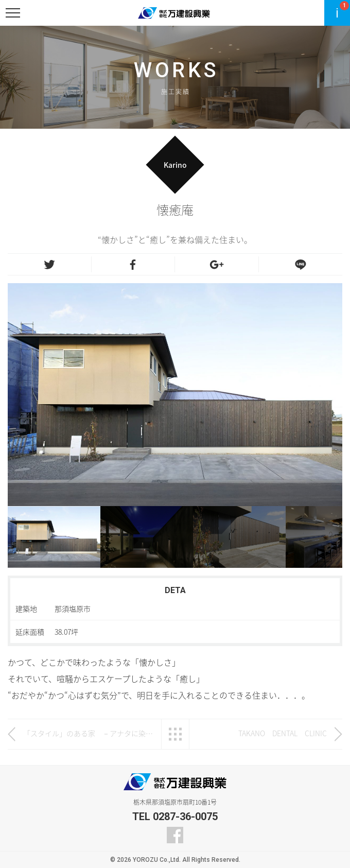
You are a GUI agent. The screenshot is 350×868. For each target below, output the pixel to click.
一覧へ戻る (175, 734)
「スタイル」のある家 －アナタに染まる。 (90, 733)
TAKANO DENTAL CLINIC (283, 733)
